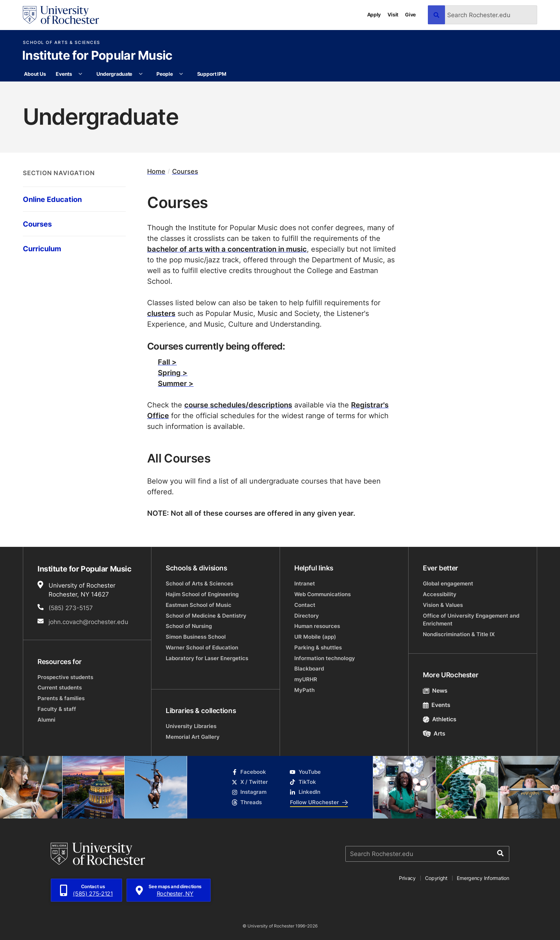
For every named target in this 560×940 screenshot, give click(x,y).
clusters (161, 313)
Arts (434, 733)
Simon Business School (196, 637)
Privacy (407, 878)
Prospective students (65, 677)
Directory (307, 616)
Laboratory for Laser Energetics (207, 658)
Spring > (173, 372)
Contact (305, 605)
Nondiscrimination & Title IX (459, 634)
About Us (35, 74)
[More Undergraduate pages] (141, 74)
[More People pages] (181, 74)
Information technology (325, 658)
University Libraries (191, 726)
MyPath (304, 690)
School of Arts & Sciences (62, 43)
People (164, 74)
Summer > (176, 383)
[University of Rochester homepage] (61, 15)
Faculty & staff (57, 709)
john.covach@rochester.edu (88, 622)
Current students (60, 687)
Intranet (305, 583)
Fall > (167, 362)
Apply (374, 14)
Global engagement (448, 583)
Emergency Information (483, 878)
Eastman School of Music (199, 605)
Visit (393, 14)
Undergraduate (114, 74)
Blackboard (309, 669)
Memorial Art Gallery (193, 737)
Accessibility (440, 594)
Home (156, 171)
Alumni (46, 720)
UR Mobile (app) (315, 637)
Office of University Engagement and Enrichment (471, 620)
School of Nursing (189, 626)
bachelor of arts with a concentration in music (227, 249)
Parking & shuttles (318, 647)
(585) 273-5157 (71, 608)
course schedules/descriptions (238, 405)
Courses (185, 171)
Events (64, 74)
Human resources (317, 626)
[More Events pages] (80, 74)
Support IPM (212, 74)
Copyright (436, 878)
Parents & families (61, 698)
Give (410, 14)
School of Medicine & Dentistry (206, 616)
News (435, 691)
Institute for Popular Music (97, 56)
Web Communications (322, 594)
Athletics (440, 719)
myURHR (306, 679)
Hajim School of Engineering (202, 594)
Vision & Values (443, 605)
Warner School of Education (202, 647)
